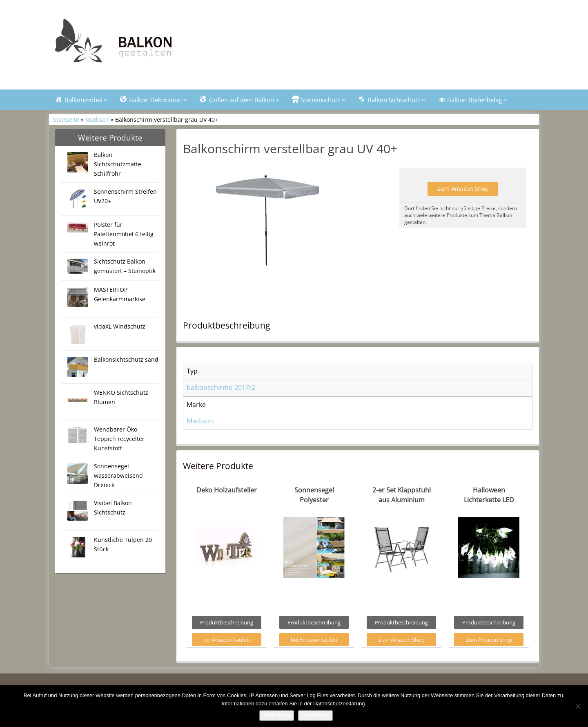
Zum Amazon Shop (463, 189)
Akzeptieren (277, 715)
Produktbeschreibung (227, 622)
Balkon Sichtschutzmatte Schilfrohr (118, 164)
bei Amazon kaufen (227, 640)
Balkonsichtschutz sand (126, 359)
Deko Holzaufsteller (227, 490)
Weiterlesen (315, 715)
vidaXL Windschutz (120, 326)
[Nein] (578, 706)
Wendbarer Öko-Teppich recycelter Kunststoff (119, 439)
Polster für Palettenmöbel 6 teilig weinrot (124, 234)
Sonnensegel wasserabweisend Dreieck (118, 475)
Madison (97, 120)
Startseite (66, 120)
